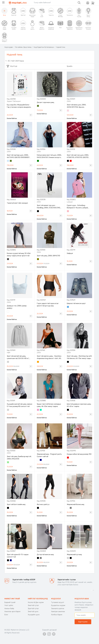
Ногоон (38, 161)
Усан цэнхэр (8, 161)
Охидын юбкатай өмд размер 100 (79, 454)
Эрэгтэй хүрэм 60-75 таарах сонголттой (18, 556)
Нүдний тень (61, 47)
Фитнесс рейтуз (43, 504)
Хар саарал (8, 259)
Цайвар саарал (8, 362)
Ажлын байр (9, 608)
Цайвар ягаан (68, 211)
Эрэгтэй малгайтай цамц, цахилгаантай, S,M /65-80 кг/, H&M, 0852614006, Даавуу (18, 357)
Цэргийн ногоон (38, 106)
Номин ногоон (41, 410)
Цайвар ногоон (8, 462)
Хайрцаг (70, 253)
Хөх (41, 460)
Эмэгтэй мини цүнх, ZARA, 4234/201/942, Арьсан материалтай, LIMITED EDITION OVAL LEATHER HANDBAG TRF (78, 106)
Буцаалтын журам (58, 605)
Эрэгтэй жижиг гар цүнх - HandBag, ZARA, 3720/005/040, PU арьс (49, 207)
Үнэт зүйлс (9, 605)
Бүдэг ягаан (38, 410)
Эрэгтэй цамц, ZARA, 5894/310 (48, 256)
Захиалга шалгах (58, 608)
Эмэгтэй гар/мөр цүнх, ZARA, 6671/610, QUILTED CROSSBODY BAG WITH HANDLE (18, 156)
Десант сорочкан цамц (46, 102)
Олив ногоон (38, 259)
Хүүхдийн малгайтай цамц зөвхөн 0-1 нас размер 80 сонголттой (20, 405)
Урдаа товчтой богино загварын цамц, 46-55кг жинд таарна (49, 405)
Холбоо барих (57, 615)
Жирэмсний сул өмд (74, 555)
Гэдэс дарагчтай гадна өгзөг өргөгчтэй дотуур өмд (48, 305)
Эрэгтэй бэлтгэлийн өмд (16, 504)
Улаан (71, 161)
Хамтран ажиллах (58, 611)
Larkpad (70, 202)
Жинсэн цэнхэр (68, 307)
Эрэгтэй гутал (33, 608)
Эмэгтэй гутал (33, 605)
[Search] (54, 3)
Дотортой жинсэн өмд (45, 555)
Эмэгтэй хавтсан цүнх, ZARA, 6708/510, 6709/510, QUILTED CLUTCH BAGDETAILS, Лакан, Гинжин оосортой (78, 156)
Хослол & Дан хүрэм (36, 602)
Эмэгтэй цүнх (33, 611)
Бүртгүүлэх (83, 622)
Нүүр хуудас (9, 47)
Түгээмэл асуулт (58, 602)
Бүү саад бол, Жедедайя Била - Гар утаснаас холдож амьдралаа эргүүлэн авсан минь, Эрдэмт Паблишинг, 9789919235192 (19, 106)
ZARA (69, 101)
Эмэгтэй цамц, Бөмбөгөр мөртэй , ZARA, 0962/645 (19, 458)
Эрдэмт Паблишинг (14, 101)
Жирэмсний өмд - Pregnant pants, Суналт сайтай (49, 455)
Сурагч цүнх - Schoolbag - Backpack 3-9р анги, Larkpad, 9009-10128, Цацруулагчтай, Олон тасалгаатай (78, 207)
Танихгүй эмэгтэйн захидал (17, 203)
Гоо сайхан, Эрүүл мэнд (23, 47)
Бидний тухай (10, 602)
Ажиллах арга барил (12, 611)
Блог (6, 615)
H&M (8, 353)
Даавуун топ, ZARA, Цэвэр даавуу (17, 307)
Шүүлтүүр (12, 66)
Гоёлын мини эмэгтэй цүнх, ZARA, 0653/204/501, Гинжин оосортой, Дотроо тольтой (49, 156)
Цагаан (8, 312)
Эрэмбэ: (70, 66)
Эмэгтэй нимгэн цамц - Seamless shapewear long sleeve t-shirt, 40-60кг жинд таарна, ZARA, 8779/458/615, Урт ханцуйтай (49, 357)
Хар (68, 161)
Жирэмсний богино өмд (76, 504)
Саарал (71, 508)
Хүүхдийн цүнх (34, 615)
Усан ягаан (68, 111)
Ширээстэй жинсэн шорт (76, 303)
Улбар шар (38, 362)
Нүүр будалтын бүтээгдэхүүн (44, 47)
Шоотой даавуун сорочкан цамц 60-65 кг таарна (79, 405)
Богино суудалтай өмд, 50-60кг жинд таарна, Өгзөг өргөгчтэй (19, 255)
